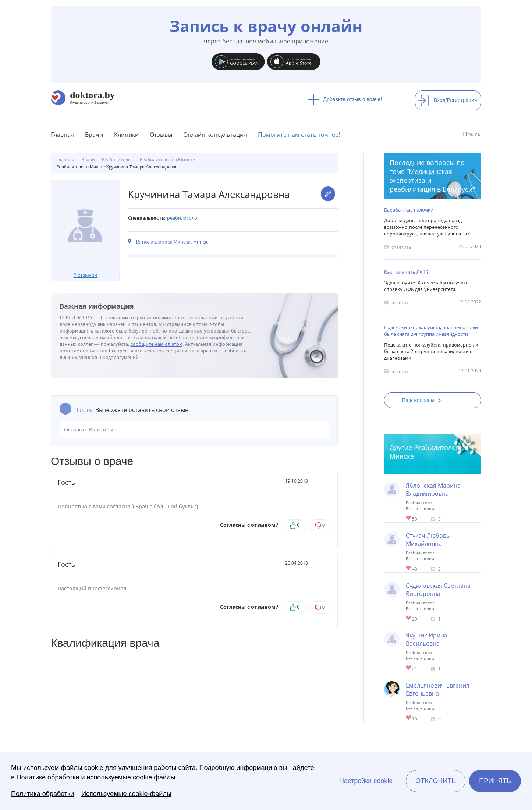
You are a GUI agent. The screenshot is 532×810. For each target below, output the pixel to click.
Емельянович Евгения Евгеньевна (438, 689)
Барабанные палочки (409, 210)
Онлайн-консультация (215, 135)
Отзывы (161, 135)
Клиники (126, 135)
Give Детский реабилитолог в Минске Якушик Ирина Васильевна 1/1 (409, 668)
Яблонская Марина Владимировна (433, 490)
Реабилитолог (183, 218)
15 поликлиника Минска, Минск (171, 242)
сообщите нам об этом (157, 344)
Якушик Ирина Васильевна (427, 639)
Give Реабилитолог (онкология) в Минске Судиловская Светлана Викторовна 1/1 (409, 619)
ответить (401, 247)
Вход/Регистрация (447, 100)
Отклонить (436, 781)
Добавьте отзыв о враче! (345, 99)
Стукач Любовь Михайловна (428, 540)
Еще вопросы (424, 400)
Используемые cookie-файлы (126, 794)
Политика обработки (42, 794)
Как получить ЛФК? (406, 272)
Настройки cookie (366, 781)
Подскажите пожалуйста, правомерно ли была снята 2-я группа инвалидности (431, 331)
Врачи (94, 135)
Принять (495, 781)
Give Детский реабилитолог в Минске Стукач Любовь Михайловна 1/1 (409, 569)
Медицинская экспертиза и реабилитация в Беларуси (431, 180)
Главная (62, 135)
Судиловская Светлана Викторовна (438, 590)
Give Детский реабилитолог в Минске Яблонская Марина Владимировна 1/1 (409, 518)
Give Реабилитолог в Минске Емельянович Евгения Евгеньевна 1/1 (409, 718)
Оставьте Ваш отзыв (194, 430)
